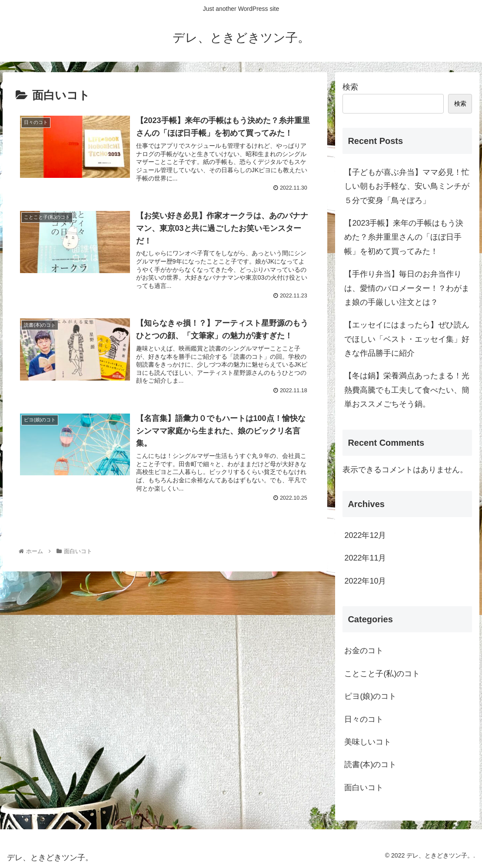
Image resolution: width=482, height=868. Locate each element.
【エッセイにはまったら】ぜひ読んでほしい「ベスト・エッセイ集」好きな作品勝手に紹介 (407, 339)
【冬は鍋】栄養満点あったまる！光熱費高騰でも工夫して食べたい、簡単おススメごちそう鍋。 (407, 390)
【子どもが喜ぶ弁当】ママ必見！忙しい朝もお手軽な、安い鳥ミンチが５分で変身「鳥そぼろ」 (407, 186)
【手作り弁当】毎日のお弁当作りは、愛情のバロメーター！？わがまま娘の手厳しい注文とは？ (407, 288)
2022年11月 (365, 558)
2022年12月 (365, 535)
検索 (350, 87)
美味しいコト (368, 742)
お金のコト (364, 651)
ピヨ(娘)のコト (370, 696)
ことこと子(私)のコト (382, 674)
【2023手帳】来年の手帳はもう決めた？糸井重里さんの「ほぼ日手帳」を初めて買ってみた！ (404, 237)
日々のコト (364, 719)
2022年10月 (365, 581)
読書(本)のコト (370, 765)
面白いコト (364, 788)
